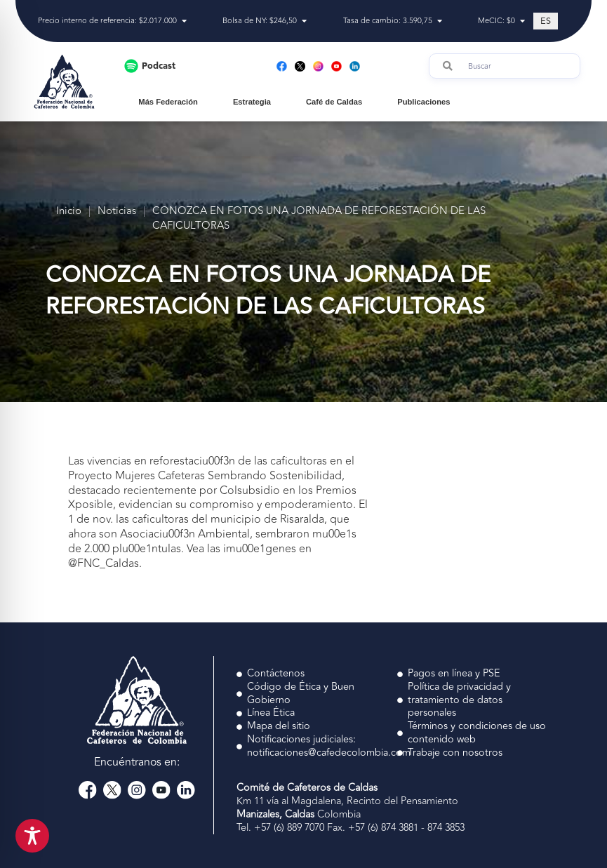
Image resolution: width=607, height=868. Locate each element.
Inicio (69, 212)
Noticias (117, 212)
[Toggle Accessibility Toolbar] (32, 836)
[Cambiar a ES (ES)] (546, 21)
